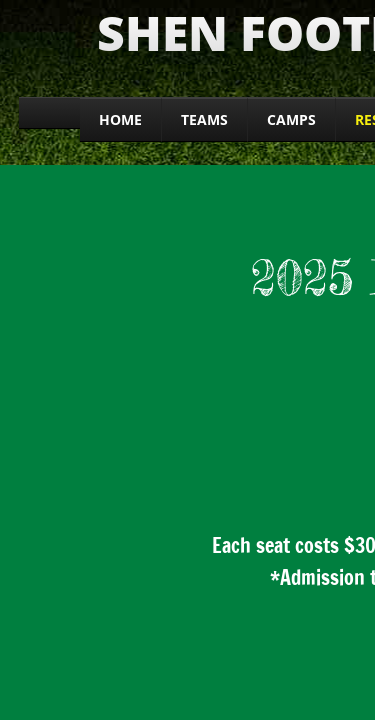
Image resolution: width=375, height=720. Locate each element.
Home (120, 119)
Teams (204, 119)
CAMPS (291, 119)
